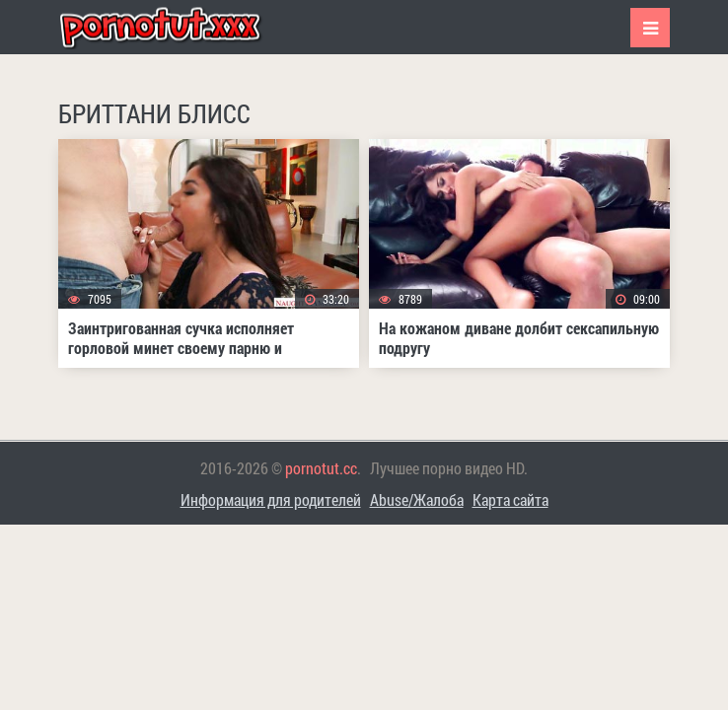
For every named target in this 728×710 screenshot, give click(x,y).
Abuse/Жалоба (417, 499)
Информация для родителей (271, 499)
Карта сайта (510, 499)
